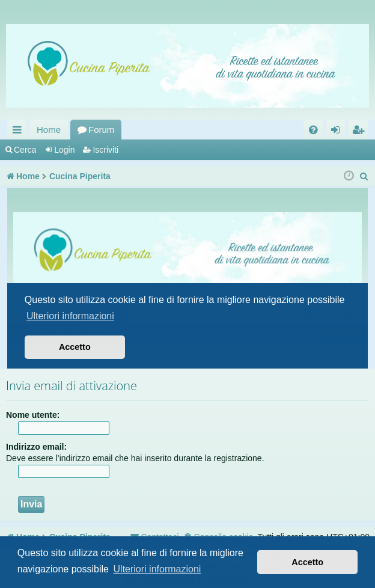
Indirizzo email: (36, 447)
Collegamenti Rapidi (20, 132)
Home (49, 130)
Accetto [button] (307, 562)
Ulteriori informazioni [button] (157, 569)
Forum (101, 130)
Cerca (25, 150)
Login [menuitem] (338, 132)
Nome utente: (33, 415)
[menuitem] (313, 130)
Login (64, 150)
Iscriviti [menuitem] (361, 132)
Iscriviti (105, 150)
